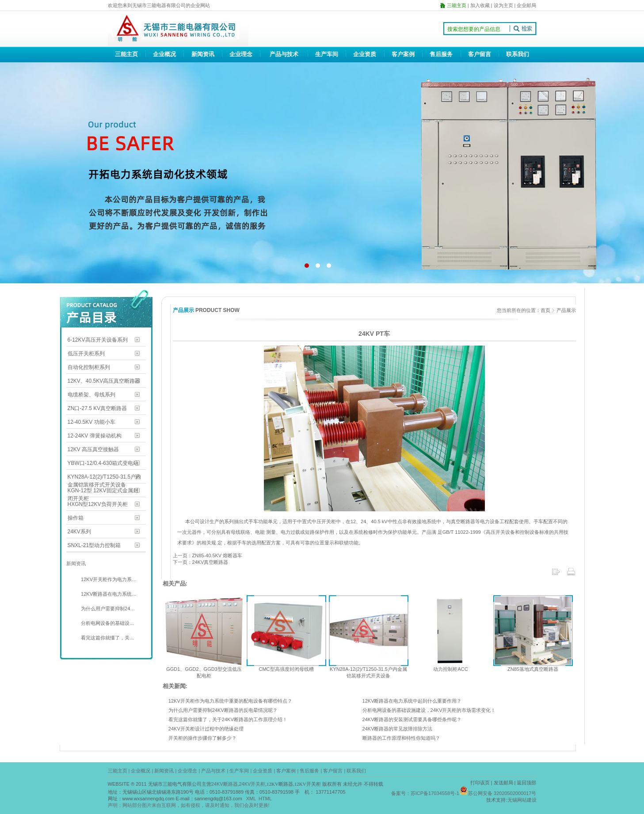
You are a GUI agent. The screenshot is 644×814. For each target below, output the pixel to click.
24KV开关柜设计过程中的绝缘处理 (206, 729)
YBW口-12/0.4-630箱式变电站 (103, 463)
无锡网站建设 (522, 800)
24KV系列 (79, 532)
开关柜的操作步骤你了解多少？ (202, 738)
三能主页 (126, 54)
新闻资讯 (203, 54)
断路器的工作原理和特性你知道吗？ (401, 738)
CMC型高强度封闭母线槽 (286, 669)
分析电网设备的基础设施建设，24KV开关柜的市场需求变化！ (429, 710)
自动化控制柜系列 (89, 367)
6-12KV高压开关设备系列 (98, 340)
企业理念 (241, 54)
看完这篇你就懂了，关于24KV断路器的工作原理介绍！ (228, 719)
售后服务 (441, 54)
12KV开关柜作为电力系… (108, 579)
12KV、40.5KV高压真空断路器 (104, 381)
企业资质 (365, 54)
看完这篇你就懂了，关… (107, 638)
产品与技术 (284, 54)
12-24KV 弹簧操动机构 (95, 436)
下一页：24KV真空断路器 (201, 562)
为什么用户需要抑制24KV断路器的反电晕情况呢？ (223, 710)
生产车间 (327, 54)
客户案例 (403, 54)
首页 (545, 310)
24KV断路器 (225, 784)
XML (251, 799)
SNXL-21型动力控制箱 (94, 545)
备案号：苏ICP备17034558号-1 (425, 793)
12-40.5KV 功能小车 (91, 422)
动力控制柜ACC (450, 669)
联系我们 (518, 54)
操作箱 (76, 518)
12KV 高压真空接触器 (93, 449)
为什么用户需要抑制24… (107, 609)
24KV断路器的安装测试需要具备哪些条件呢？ (412, 719)
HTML (265, 799)
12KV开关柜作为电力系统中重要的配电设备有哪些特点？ (230, 701)
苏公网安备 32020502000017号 (502, 793)
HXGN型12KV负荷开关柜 (98, 504)
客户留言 (480, 54)
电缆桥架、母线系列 (91, 395)
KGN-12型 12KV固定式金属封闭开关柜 (103, 491)
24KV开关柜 (252, 784)
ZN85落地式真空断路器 (533, 669)
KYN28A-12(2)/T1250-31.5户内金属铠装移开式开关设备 (105, 477)
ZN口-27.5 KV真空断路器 (97, 408)
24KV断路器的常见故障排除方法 (398, 729)
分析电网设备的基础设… (107, 623)
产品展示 (566, 310)
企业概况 (164, 54)
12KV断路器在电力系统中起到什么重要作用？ (412, 701)
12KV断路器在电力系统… (108, 594)
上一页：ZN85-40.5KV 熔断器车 (208, 555)
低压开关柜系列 (86, 354)
